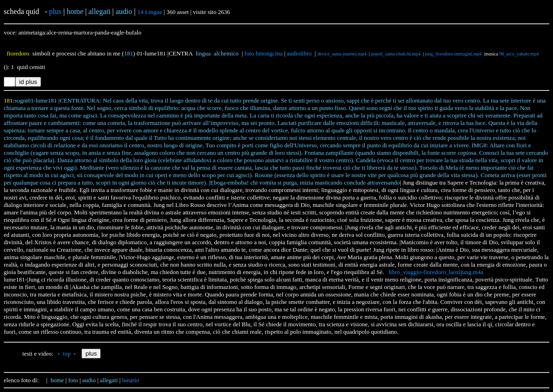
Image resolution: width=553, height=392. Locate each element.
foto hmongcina (263, 53)
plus (55, 11)
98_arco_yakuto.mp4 (519, 54)
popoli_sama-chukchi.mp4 (396, 54)
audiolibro (299, 53)
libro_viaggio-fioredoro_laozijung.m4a (436, 272)
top (67, 354)
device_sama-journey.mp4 (342, 54)
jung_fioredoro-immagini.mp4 (453, 54)
